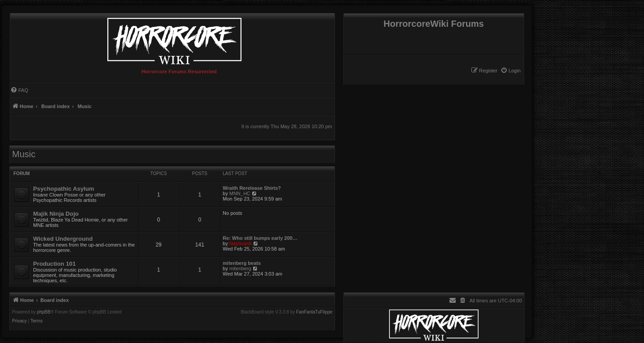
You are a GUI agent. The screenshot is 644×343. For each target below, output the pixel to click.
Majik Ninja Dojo (56, 214)
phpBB (44, 312)
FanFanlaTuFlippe (314, 312)
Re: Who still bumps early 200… (260, 238)
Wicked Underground (63, 239)
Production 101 (54, 264)
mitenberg (240, 268)
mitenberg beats (242, 263)
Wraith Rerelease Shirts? (252, 188)
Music (24, 154)
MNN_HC (240, 193)
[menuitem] (511, 71)
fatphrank (241, 243)
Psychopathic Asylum (64, 189)
